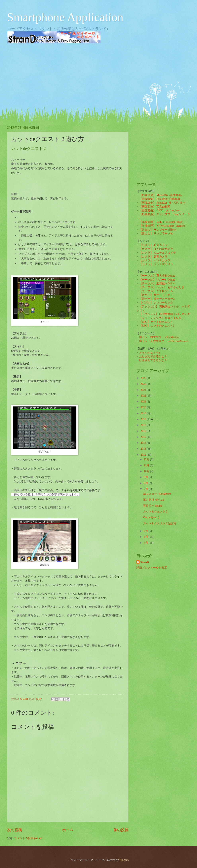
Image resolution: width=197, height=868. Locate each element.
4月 (146, 543)
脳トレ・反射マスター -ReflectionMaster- (164, 341)
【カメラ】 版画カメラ (153, 257)
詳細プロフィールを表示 (152, 568)
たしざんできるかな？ (153, 356)
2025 (144, 384)
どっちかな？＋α (150, 353)
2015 (144, 437)
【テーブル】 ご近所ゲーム (156, 291)
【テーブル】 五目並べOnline (157, 283)
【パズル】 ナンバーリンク (156, 303)
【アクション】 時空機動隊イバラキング (164, 314)
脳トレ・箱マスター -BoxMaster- (159, 337)
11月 (147, 465)
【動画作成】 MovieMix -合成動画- (160, 195)
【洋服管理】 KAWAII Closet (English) (162, 226)
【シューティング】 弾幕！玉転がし (162, 318)
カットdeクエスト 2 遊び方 (160, 523)
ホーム (68, 830)
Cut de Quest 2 (151, 518)
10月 (147, 471)
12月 (147, 459)
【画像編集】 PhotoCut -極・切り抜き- (163, 203)
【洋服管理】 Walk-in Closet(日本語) (161, 222)
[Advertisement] (98, 78)
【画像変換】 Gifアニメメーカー (159, 210)
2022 (144, 396)
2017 (144, 425)
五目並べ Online (153, 506)
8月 (146, 483)
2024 (144, 390)
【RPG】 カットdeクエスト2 (157, 326)
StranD (145, 562)
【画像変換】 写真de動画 (155, 207)
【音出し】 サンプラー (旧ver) (158, 230)
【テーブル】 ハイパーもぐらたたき (162, 287)
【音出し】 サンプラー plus (156, 234)
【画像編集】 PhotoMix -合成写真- (160, 199)
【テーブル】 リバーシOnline (157, 280)
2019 (144, 413)
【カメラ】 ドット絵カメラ (156, 264)
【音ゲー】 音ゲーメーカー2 (157, 299)
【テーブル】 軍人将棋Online (157, 276)
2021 (144, 402)
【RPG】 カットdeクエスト (156, 322)
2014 (144, 443)
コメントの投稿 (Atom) (28, 838)
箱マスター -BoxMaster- (157, 494)
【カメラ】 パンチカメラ (155, 260)
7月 (146, 489)
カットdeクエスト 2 (155, 512)
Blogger (124, 860)
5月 (146, 537)
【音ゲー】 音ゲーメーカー (156, 295)
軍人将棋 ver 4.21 (154, 500)
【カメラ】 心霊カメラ (153, 245)
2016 (144, 431)
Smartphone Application (65, 17)
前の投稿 (121, 830)
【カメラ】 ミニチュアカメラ (158, 253)
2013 (144, 449)
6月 (146, 531)
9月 (146, 477)
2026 (144, 378)
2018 (144, 419)
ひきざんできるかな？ (153, 360)
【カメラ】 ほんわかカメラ (156, 249)
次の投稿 (15, 830)
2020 (144, 407)
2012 (144, 455)
